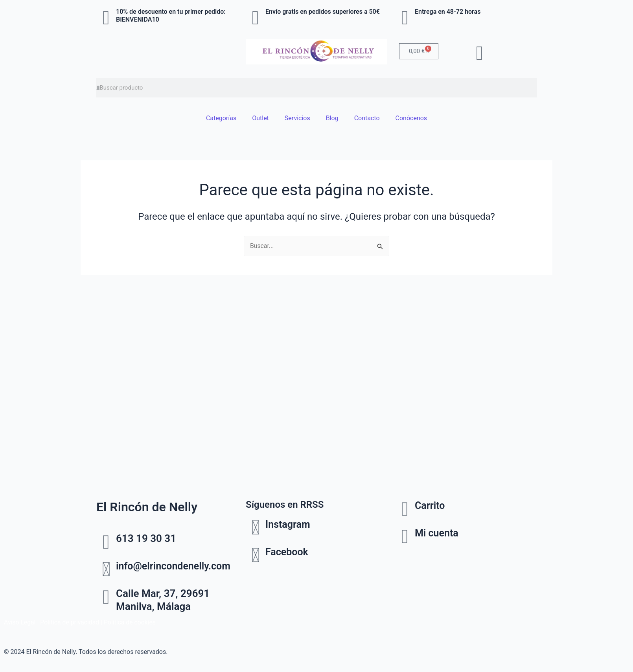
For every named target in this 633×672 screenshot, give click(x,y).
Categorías (221, 118)
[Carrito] (405, 509)
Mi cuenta (437, 533)
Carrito (431, 505)
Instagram (289, 524)
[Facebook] (256, 555)
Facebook (288, 552)
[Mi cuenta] (405, 536)
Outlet (260, 118)
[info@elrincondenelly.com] (106, 569)
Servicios (297, 118)
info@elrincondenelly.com (176, 566)
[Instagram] (256, 528)
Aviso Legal (20, 622)
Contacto (367, 118)
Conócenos (411, 118)
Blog (332, 118)
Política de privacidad (71, 622)
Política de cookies (132, 622)
